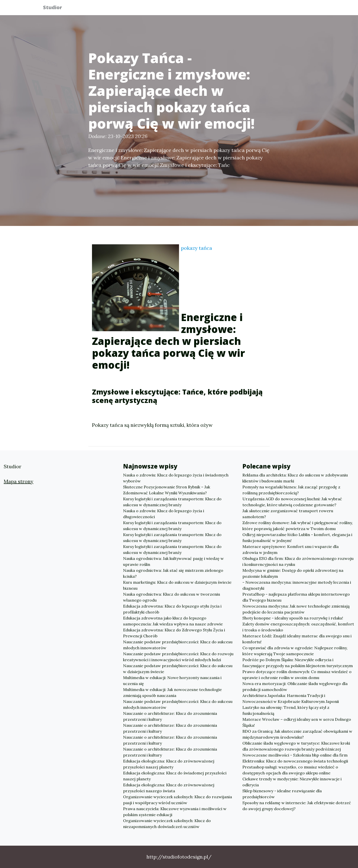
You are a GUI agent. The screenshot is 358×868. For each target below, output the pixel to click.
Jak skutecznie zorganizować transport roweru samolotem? (288, 514)
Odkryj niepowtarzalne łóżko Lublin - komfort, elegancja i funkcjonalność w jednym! (297, 538)
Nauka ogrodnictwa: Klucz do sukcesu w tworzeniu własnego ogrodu (172, 597)
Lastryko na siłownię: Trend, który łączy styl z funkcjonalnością (286, 710)
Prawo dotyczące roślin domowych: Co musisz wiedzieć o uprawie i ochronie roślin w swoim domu (297, 675)
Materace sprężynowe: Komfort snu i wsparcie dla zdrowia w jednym (291, 549)
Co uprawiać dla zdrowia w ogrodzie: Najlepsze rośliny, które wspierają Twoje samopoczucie (295, 651)
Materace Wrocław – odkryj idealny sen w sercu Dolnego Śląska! (297, 722)
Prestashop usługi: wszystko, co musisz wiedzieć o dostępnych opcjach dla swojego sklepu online (290, 770)
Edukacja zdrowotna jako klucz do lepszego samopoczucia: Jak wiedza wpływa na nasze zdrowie (173, 621)
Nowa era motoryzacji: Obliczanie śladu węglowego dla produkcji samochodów (295, 687)
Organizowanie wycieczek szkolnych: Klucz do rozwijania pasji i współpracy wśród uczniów (178, 800)
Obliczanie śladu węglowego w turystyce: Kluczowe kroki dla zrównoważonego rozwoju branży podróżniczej (296, 746)
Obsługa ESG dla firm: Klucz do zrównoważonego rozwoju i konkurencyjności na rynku (298, 561)
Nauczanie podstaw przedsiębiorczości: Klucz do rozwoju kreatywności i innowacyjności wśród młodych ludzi (178, 657)
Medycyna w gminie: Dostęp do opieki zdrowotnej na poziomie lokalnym (293, 573)
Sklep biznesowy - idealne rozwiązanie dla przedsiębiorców (282, 794)
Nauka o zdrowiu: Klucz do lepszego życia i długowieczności (164, 514)
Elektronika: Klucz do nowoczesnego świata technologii (295, 761)
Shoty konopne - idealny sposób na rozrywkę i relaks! (293, 618)
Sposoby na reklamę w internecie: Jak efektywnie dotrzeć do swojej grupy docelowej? (297, 806)
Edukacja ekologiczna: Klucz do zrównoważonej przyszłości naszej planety (169, 764)
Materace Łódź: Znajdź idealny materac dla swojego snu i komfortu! (297, 639)
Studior (55, 8)
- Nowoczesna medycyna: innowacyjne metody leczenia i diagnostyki (297, 585)
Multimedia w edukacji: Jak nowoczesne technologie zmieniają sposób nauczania (172, 692)
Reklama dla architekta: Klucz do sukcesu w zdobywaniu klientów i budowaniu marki (295, 478)
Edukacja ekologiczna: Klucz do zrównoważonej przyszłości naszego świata (169, 788)
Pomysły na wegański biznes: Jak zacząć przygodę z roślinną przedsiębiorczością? (291, 490)
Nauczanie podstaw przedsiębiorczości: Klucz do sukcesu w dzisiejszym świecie (178, 669)
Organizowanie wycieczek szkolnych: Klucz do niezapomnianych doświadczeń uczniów (167, 824)
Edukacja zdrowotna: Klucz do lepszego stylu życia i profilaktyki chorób (172, 609)
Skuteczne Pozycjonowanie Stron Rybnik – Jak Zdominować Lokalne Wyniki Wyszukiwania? (167, 490)
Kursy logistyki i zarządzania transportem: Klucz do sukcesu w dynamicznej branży (172, 502)
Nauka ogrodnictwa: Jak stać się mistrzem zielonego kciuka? (173, 573)
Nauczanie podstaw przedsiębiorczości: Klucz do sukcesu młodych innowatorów (178, 645)
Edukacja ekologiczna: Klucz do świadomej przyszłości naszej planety (175, 776)
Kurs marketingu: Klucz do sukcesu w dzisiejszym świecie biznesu (177, 585)
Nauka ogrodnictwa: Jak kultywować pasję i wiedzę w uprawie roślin (173, 561)
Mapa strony (19, 481)
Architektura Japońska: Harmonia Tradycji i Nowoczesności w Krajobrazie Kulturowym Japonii (291, 698)
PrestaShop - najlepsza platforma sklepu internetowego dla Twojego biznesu (296, 597)
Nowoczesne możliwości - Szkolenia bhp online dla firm (295, 755)
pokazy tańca (197, 248)
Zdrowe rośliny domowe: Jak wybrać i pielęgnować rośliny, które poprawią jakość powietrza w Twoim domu (298, 526)
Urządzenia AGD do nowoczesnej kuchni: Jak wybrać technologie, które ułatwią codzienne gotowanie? (292, 502)
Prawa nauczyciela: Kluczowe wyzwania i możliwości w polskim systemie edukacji (175, 812)
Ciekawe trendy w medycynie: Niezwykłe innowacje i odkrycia (292, 782)
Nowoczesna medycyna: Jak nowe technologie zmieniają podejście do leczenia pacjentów (296, 609)
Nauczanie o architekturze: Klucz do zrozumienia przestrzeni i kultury (170, 716)
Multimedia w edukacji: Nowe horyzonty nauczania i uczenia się (172, 681)
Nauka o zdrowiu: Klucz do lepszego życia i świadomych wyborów (176, 478)
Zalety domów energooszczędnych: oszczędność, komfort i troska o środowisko (298, 627)
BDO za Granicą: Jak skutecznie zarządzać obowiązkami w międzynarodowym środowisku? (297, 734)
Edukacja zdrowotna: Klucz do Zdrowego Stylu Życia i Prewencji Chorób (174, 633)
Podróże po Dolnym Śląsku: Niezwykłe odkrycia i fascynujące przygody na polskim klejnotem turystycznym (298, 663)
